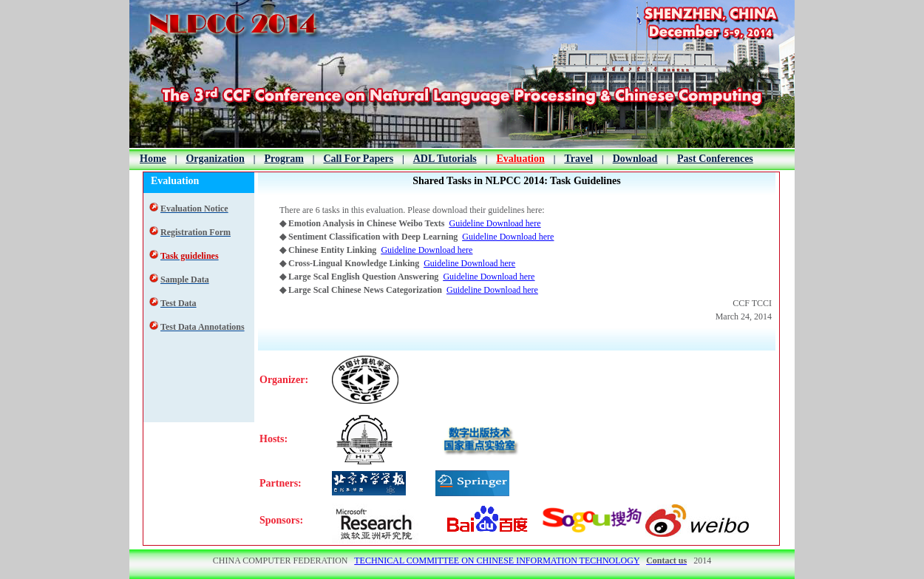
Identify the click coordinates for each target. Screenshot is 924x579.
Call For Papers (358, 159)
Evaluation (520, 159)
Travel (578, 159)
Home (153, 159)
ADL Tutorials (445, 159)
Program (283, 159)
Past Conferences (715, 159)
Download (635, 159)
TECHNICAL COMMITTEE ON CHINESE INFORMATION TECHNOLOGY (497, 561)
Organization (215, 159)
